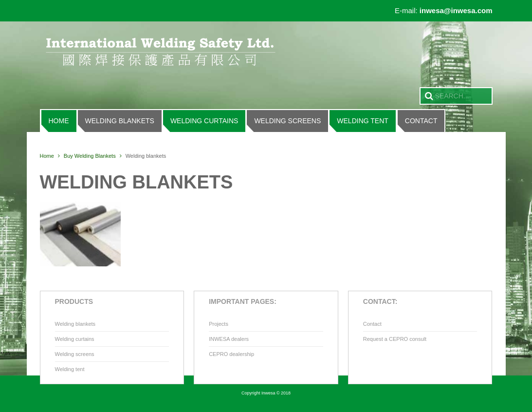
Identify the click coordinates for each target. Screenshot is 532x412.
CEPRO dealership (231, 354)
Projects (219, 324)
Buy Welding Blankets (90, 156)
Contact (421, 121)
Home (59, 121)
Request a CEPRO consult (395, 339)
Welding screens (287, 121)
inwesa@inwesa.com (456, 10)
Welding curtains (204, 121)
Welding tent (363, 121)
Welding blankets (120, 121)
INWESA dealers (229, 339)
